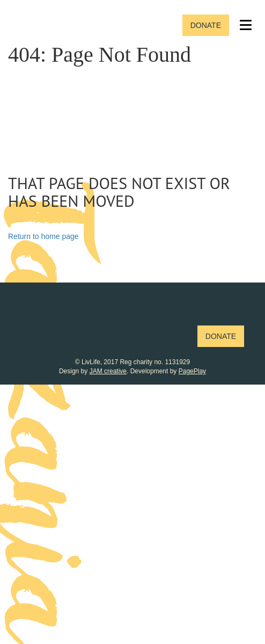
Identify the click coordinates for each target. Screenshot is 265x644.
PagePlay (192, 371)
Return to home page (43, 236)
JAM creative (108, 371)
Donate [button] (206, 25)
